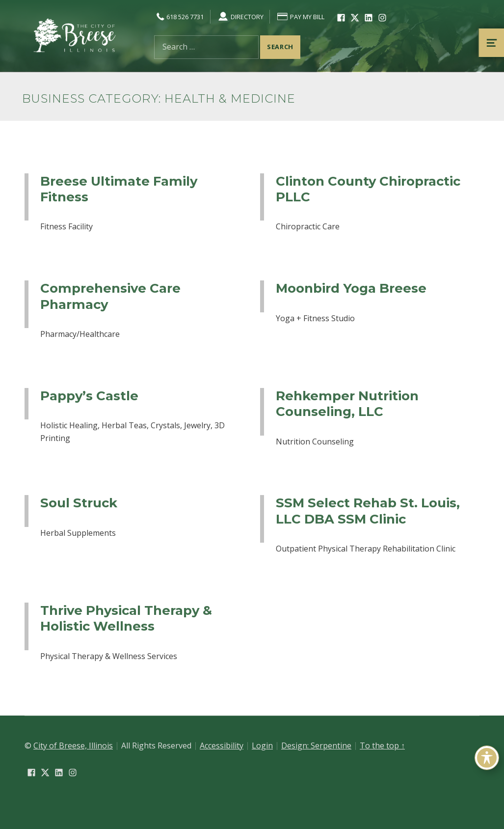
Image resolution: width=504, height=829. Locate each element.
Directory (240, 17)
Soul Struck (79, 503)
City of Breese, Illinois (73, 746)
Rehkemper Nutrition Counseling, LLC (347, 403)
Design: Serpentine (316, 746)
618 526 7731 (179, 17)
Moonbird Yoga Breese (351, 288)
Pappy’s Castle (89, 396)
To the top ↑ (382, 746)
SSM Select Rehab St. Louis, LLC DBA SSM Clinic (368, 511)
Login (262, 746)
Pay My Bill (300, 17)
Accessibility (222, 746)
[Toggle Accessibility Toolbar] (487, 758)
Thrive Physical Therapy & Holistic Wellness (126, 618)
